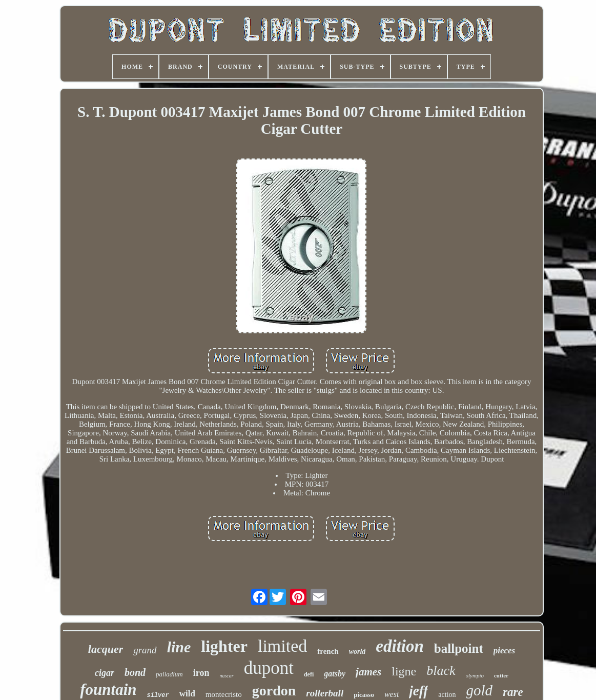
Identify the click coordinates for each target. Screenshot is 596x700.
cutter (501, 675)
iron (201, 673)
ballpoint (459, 648)
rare (513, 692)
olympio (475, 675)
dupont (269, 668)
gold (480, 690)
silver (158, 695)
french (328, 651)
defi (309, 674)
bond (135, 672)
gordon (274, 691)
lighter (224, 646)
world (357, 652)
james (368, 672)
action (447, 695)
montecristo (224, 694)
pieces (504, 651)
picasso (364, 695)
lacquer (106, 649)
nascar (226, 676)
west (392, 694)
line (179, 647)
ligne (404, 671)
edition (400, 646)
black (441, 671)
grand (145, 650)
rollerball (325, 693)
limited (282, 646)
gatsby (335, 674)
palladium (169, 674)
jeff (418, 691)
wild (187, 694)
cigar (105, 673)
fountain (108, 689)
